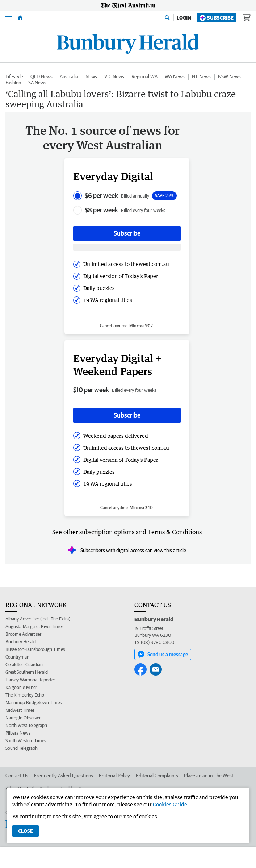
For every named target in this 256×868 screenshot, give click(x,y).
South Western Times (26, 741)
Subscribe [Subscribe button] (127, 233)
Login (184, 18)
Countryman (17, 657)
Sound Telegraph (22, 748)
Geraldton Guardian (24, 665)
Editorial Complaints (157, 776)
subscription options (107, 532)
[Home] (20, 18)
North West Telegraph (26, 725)
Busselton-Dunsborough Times (35, 649)
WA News (175, 76)
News (91, 76)
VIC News (114, 76)
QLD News (41, 76)
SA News (37, 83)
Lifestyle (14, 76)
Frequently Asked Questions (64, 776)
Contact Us (17, 776)
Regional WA (144, 76)
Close (26, 831)
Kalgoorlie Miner (21, 687)
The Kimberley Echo (25, 695)
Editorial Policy (114, 776)
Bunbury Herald (21, 642)
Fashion (13, 83)
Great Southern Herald (27, 672)
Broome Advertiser (23, 634)
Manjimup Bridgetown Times (33, 703)
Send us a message (163, 655)
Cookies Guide (170, 804)
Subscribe (217, 18)
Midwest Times (20, 710)
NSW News (229, 76)
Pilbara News (18, 733)
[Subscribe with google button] (127, 247)
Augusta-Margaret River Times (34, 626)
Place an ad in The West (209, 776)
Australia (69, 76)
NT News (201, 76)
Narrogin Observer (23, 718)
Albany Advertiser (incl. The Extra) (38, 619)
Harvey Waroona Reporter (30, 680)
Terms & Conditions (175, 532)
